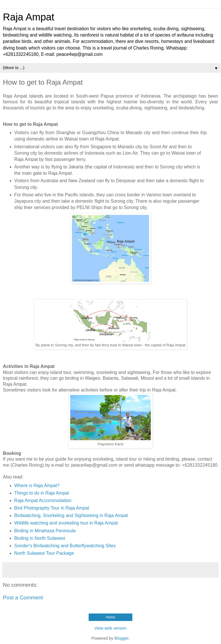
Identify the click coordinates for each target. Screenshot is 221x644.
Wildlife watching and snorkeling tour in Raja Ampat (66, 523)
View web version (110, 628)
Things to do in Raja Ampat (42, 493)
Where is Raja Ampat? (37, 486)
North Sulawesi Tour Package (44, 553)
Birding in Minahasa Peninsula (45, 531)
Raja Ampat (29, 17)
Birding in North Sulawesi (40, 538)
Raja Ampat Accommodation (43, 500)
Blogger (122, 638)
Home (110, 617)
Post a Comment (23, 598)
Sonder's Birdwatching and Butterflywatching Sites (65, 546)
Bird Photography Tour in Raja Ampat (52, 508)
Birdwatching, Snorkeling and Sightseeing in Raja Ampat (71, 515)
